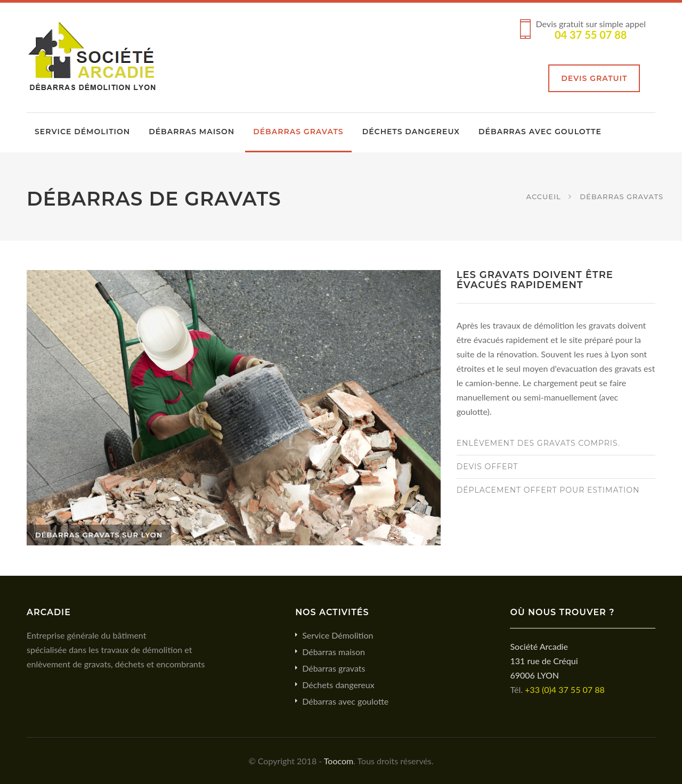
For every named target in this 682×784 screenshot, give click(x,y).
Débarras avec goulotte (540, 132)
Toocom (339, 761)
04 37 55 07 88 (591, 35)
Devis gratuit (594, 78)
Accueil (544, 196)
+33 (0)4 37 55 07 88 (565, 689)
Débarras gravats (298, 132)
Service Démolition (82, 132)
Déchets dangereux (411, 132)
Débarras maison (192, 132)
